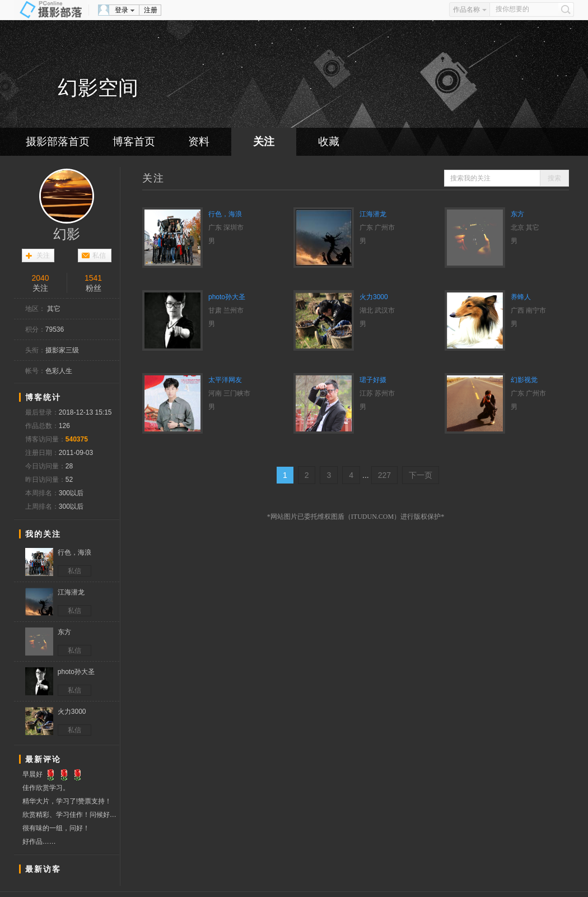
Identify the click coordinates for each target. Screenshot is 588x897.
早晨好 (53, 775)
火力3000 (374, 297)
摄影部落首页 (58, 141)
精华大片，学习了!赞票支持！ (67, 801)
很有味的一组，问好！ (56, 828)
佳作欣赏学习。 (46, 788)
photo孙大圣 (227, 297)
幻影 (67, 234)
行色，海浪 (225, 214)
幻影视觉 (524, 380)
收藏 (329, 141)
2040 (40, 278)
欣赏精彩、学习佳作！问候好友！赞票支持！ (71, 815)
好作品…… (39, 842)
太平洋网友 (225, 380)
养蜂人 (521, 297)
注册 (151, 10)
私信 (99, 255)
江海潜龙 (373, 214)
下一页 (421, 475)
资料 (199, 141)
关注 (264, 141)
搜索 (554, 178)
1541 (93, 278)
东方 (517, 214)
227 (384, 475)
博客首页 (134, 141)
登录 (122, 10)
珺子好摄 (373, 380)
